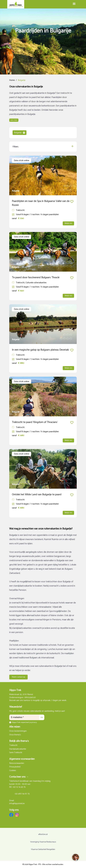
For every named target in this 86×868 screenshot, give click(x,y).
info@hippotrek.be (17, 804)
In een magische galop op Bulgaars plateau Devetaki (40, 350)
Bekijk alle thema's (19, 741)
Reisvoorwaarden (17, 763)
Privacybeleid (15, 767)
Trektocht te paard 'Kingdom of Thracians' (35, 422)
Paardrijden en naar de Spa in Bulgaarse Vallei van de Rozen (41, 203)
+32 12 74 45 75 (19, 787)
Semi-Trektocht (16, 753)
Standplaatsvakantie (18, 749)
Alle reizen (15, 727)
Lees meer (14, 120)
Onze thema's (15, 735)
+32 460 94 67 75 (22, 794)
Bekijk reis (68, 223)
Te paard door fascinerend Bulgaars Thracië (36, 277)
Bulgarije (20, 133)
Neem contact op (18, 677)
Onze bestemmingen (18, 731)
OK (42, 717)
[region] (75, 857)
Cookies (13, 771)
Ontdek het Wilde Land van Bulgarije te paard (37, 495)
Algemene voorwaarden (22, 759)
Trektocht (13, 745)
